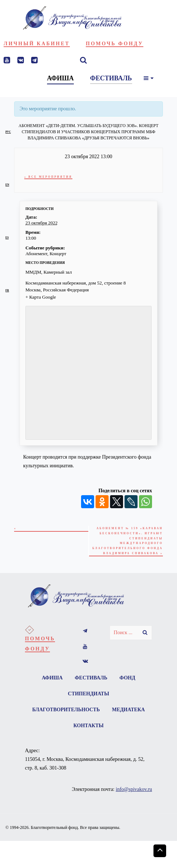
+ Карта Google (41, 297)
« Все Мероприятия (48, 177)
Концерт (58, 254)
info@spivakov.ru (134, 789)
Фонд (127, 678)
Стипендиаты (89, 694)
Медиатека (128, 710)
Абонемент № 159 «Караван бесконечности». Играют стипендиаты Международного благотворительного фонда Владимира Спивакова (128, 541)
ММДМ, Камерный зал (49, 272)
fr (7, 290)
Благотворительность (66, 710)
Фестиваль (91, 678)
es (7, 238)
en (7, 185)
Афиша (52, 678)
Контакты (89, 726)
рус (8, 132)
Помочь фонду (115, 44)
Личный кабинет (37, 44)
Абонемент (36, 254)
